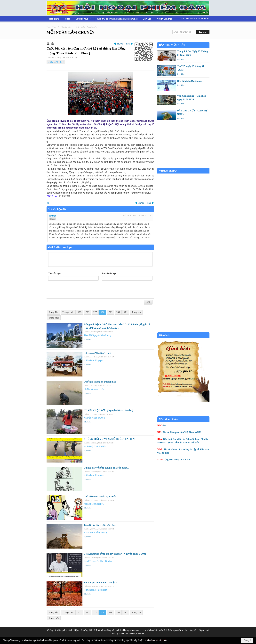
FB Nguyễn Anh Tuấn (94, 389)
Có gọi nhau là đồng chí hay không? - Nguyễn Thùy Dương (115, 554)
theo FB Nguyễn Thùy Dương (98, 561)
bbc (165, 425)
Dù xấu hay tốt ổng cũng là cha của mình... (106, 468)
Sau (128, 44)
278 (103, 312)
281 (126, 312)
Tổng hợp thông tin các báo (177, 460)
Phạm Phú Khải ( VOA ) (95, 532)
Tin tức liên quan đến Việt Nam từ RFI (182, 432)
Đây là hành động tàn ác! (190, 81)
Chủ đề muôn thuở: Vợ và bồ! (100, 496)
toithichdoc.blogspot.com (95, 590)
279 (110, 312)
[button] (84, 19)
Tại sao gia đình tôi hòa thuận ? (100, 582)
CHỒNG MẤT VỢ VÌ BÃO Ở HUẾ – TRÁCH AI (110, 439)
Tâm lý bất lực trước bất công (100, 525)
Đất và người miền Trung (97, 353)
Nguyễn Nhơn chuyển (94, 418)
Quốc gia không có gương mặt (100, 382)
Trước (120, 44)
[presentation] (73, 290)
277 (95, 312)
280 (118, 312)
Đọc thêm (87, 339)
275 (80, 312)
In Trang (48, 203)
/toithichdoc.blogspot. (94, 360)
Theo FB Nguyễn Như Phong (97, 335)
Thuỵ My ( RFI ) (56, 62)
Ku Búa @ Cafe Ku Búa (95, 446)
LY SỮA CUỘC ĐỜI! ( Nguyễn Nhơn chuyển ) (108, 410)
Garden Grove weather (183, 166)
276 (87, 312)
